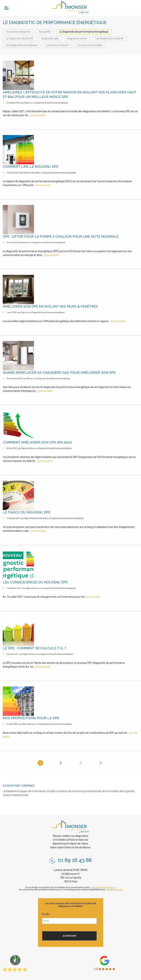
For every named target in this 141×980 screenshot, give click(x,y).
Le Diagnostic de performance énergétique (84, 32)
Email (46, 915)
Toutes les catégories (18, 32)
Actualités (45, 32)
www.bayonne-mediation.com (103, 887)
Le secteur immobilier (90, 45)
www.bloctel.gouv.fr (114, 890)
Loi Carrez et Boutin (57, 45)
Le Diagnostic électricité (19, 38)
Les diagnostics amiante (110, 38)
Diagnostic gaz (50, 38)
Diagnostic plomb (77, 38)
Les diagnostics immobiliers (22, 45)
